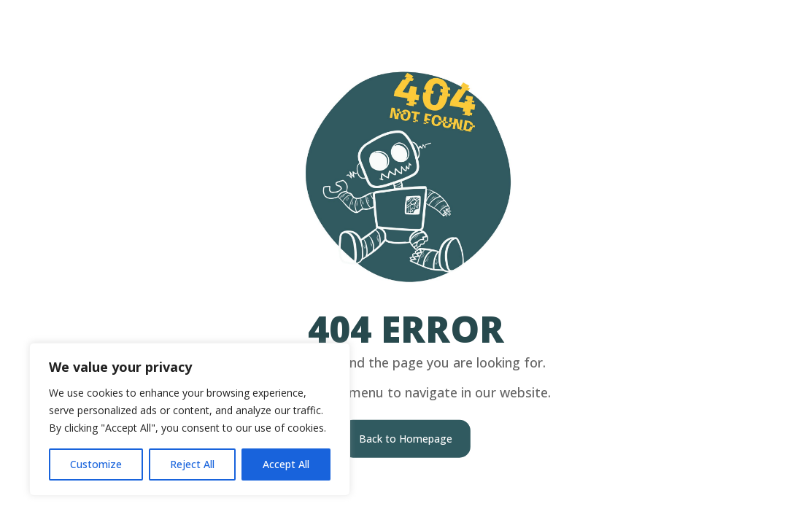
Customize (96, 464)
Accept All (286, 464)
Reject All (192, 464)
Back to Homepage (406, 438)
